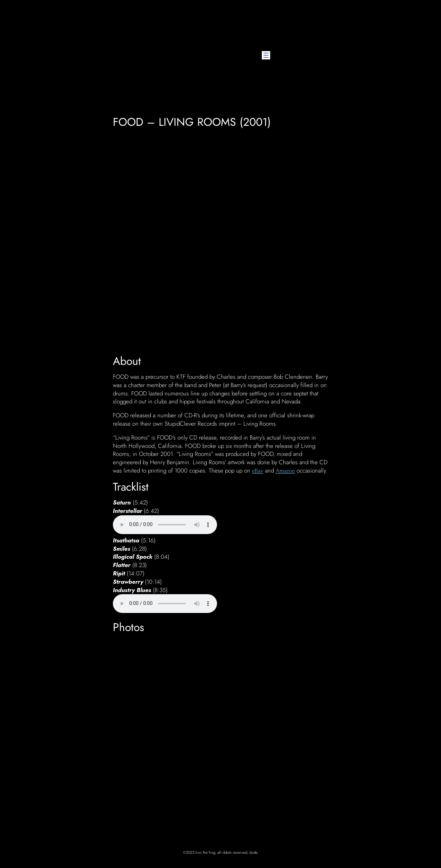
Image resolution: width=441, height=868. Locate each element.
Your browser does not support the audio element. (165, 525)
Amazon (285, 471)
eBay (258, 471)
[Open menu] (266, 55)
